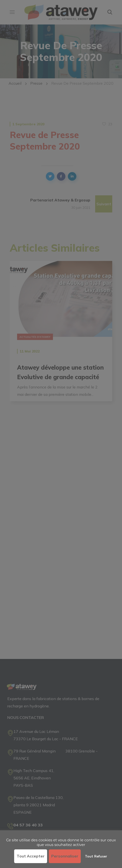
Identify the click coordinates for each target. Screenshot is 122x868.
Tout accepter (31, 856)
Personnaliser (65, 856)
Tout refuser (96, 856)
